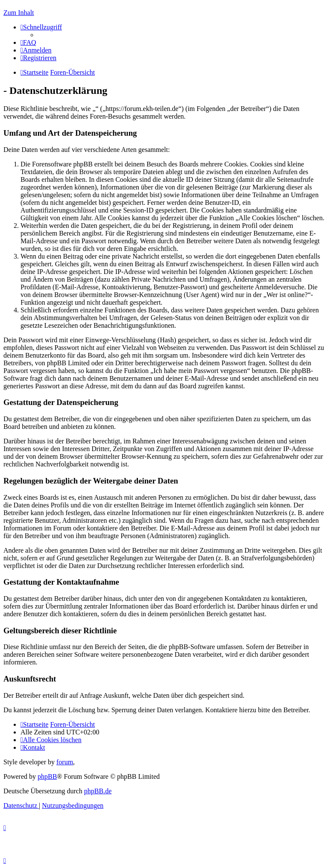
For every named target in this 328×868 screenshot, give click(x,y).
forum (65, 762)
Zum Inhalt (19, 13)
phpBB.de (98, 791)
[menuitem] (28, 42)
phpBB (47, 776)
